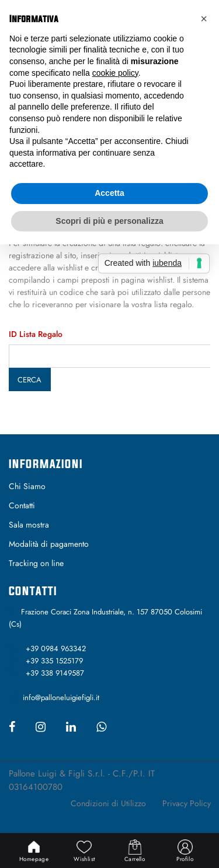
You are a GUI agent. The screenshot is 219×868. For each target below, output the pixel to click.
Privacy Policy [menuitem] (187, 803)
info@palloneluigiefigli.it (61, 697)
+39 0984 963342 (56, 649)
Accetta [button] (109, 193)
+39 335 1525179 (54, 661)
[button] (204, 19)
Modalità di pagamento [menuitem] (49, 544)
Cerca (29, 380)
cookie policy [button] (115, 73)
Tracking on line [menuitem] (36, 563)
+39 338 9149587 (55, 673)
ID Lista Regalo (36, 334)
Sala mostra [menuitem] (29, 525)
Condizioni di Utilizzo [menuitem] (108, 803)
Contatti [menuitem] (22, 505)
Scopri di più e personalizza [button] (109, 221)
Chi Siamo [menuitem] (27, 486)
